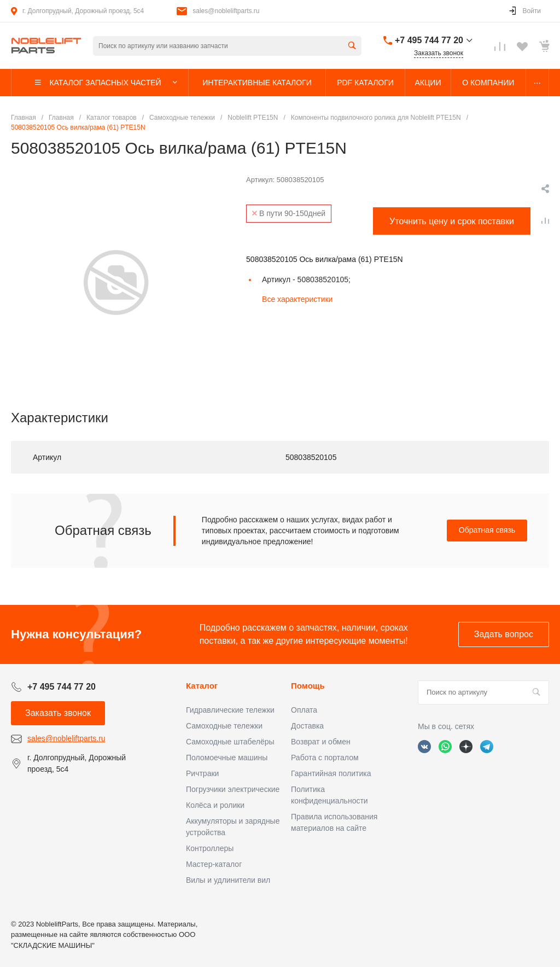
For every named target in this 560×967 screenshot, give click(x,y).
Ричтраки (202, 773)
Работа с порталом (325, 758)
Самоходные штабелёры (230, 742)
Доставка (307, 726)
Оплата (304, 710)
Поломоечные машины (227, 758)
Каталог (202, 686)
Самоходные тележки (224, 726)
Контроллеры (210, 848)
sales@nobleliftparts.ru (226, 11)
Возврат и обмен (321, 742)
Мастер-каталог (214, 864)
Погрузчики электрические (233, 789)
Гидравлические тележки (230, 710)
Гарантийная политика (331, 773)
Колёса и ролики (215, 805)
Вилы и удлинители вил (228, 880)
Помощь (308, 686)
